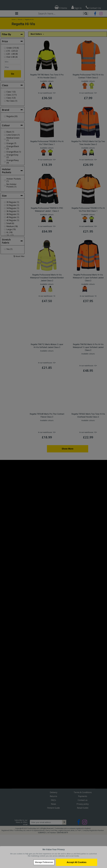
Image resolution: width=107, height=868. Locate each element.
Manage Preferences (44, 862)
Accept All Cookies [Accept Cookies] (77, 862)
